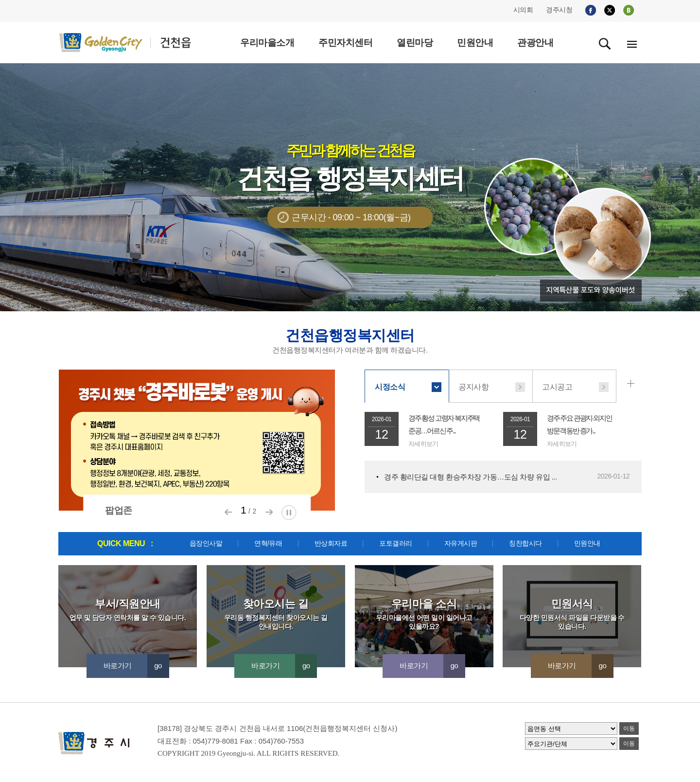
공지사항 (473, 387)
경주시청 (559, 10)
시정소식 (390, 387)
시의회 (523, 10)
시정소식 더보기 (632, 384)
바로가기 (136, 666)
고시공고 (557, 387)
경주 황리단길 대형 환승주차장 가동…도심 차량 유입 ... (471, 477)
